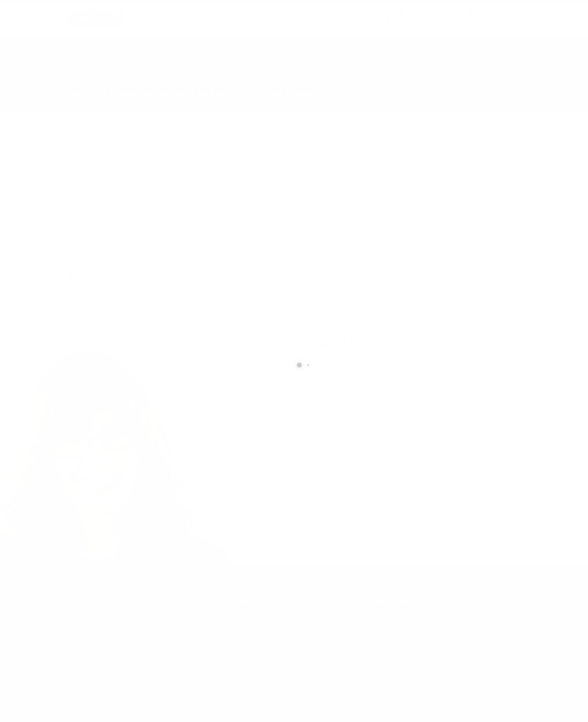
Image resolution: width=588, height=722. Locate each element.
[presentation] (362, 501)
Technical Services (170, 50)
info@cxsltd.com (431, 20)
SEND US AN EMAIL (427, 13)
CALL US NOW (501, 13)
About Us (307, 50)
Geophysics (118, 50)
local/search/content (116, 82)
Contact (345, 50)
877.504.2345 (503, 20)
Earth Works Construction (245, 50)
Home (82, 50)
